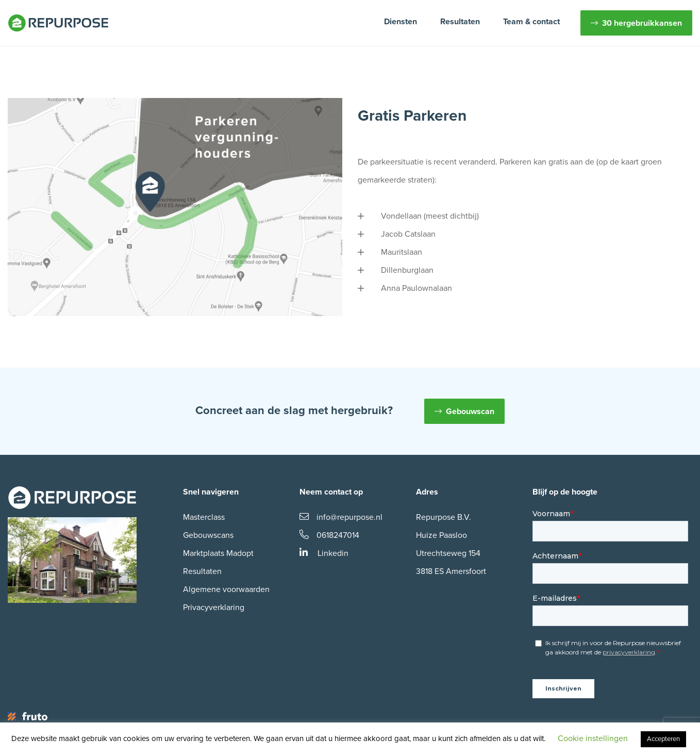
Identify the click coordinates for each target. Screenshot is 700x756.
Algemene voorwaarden (226, 589)
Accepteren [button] (663, 739)
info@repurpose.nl (341, 517)
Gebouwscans (208, 535)
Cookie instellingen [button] (593, 738)
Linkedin (324, 553)
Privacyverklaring (214, 607)
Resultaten (460, 22)
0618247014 (329, 535)
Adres (427, 492)
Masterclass (204, 517)
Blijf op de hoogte (565, 492)
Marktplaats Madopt (218, 553)
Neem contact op (331, 492)
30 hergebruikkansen (642, 23)
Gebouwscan (470, 412)
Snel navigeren (211, 492)
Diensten (401, 22)
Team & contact (531, 22)
